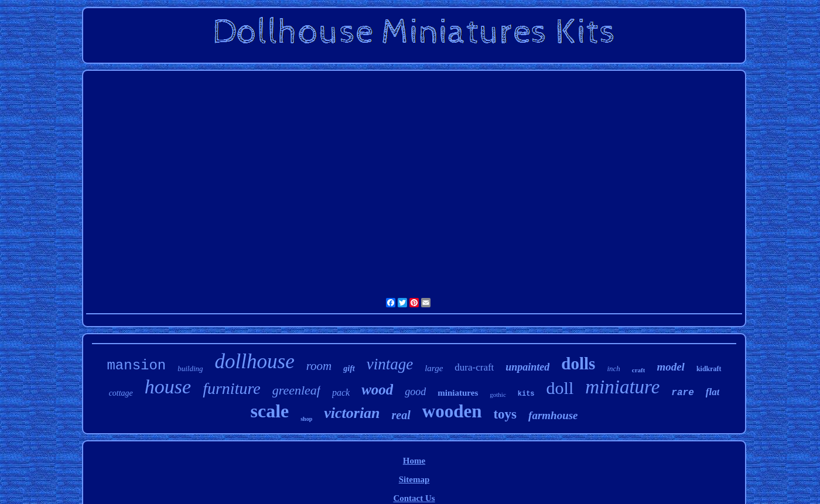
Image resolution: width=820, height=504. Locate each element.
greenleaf (296, 390)
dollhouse (255, 361)
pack (341, 392)
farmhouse (553, 415)
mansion (136, 366)
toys (505, 414)
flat (713, 392)
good (415, 392)
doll (560, 388)
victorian (352, 413)
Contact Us (414, 498)
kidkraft (709, 369)
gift (349, 368)
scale (269, 411)
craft (639, 370)
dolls (578, 364)
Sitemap (414, 479)
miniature (622, 387)
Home (414, 461)
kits (526, 394)
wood (377, 390)
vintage (390, 364)
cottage (121, 393)
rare (682, 393)
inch (613, 368)
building (190, 368)
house (168, 387)
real (401, 415)
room (319, 366)
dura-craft (474, 367)
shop (306, 419)
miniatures (458, 393)
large (434, 368)
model (671, 367)
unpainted (527, 367)
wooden (452, 411)
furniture (232, 388)
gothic (498, 395)
